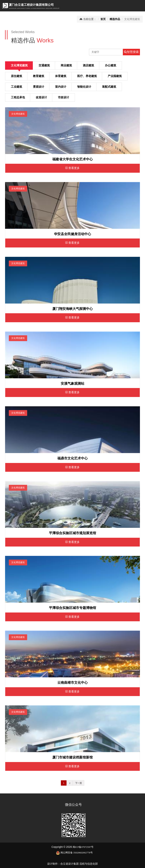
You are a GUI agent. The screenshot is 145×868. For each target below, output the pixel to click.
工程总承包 (18, 97)
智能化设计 (84, 87)
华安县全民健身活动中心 (72, 234)
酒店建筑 (88, 65)
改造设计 (41, 97)
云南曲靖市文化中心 (72, 683)
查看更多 (72, 168)
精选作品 (115, 19)
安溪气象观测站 (72, 384)
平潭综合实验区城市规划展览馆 (72, 533)
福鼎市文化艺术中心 (72, 458)
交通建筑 (44, 65)
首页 (103, 19)
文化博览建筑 (19, 65)
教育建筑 (39, 76)
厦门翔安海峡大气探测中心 (72, 309)
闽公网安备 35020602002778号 (74, 853)
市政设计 (64, 97)
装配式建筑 (109, 87)
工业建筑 (16, 87)
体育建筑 (61, 76)
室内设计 (61, 87)
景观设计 (39, 87)
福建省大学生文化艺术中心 (72, 159)
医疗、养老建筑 (87, 76)
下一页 (78, 783)
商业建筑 (66, 65)
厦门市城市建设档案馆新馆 (72, 757)
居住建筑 (16, 76)
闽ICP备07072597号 (83, 847)
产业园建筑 (115, 76)
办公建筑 (111, 65)
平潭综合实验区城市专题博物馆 (72, 608)
